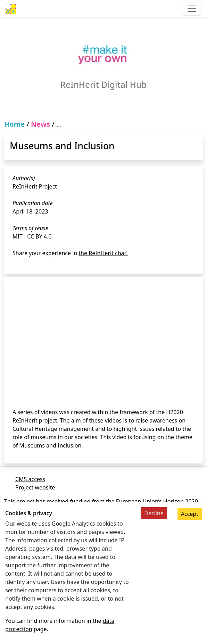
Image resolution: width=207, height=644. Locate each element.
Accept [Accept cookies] (190, 514)
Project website (35, 487)
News (40, 124)
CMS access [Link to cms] (30, 479)
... (59, 124)
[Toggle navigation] (192, 9)
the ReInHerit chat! (103, 253)
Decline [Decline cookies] (154, 513)
